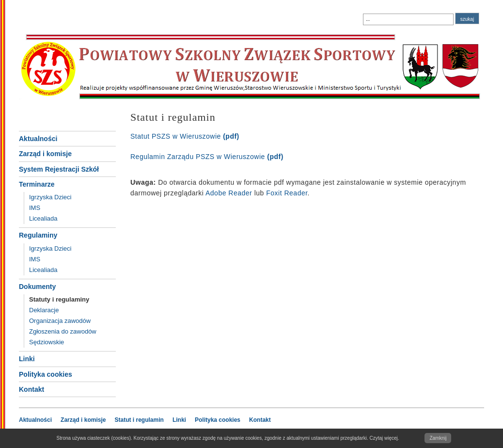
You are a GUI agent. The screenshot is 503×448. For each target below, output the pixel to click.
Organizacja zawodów (60, 321)
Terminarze (37, 184)
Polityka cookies (46, 374)
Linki (27, 359)
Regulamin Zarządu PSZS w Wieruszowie (207, 157)
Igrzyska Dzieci (50, 197)
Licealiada (43, 218)
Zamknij (438, 438)
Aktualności (38, 139)
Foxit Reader (287, 193)
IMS (35, 208)
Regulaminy (38, 235)
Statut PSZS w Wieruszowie (185, 136)
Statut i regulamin (139, 420)
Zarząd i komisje (45, 154)
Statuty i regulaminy (59, 299)
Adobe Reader (229, 193)
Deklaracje (44, 310)
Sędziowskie (47, 342)
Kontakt (31, 389)
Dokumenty (37, 287)
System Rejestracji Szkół (59, 169)
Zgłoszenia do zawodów (63, 331)
